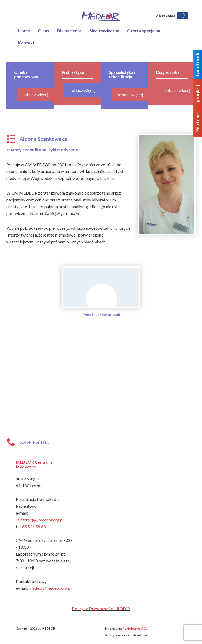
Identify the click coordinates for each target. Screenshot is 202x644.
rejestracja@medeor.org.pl (40, 520)
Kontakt (26, 43)
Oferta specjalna (144, 31)
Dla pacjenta (69, 31)
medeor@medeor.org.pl (50, 588)
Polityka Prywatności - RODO (101, 608)
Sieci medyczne (104, 31)
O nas (44, 31)
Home (24, 31)
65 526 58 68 (34, 527)
